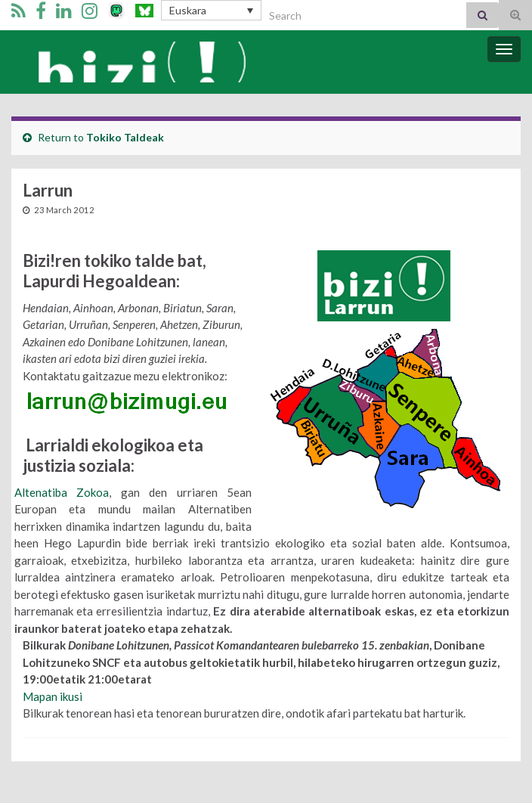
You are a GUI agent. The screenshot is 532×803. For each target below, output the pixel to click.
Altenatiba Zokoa (62, 492)
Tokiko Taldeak (125, 137)
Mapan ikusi (53, 696)
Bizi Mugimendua (142, 62)
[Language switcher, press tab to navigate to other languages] (211, 10)
